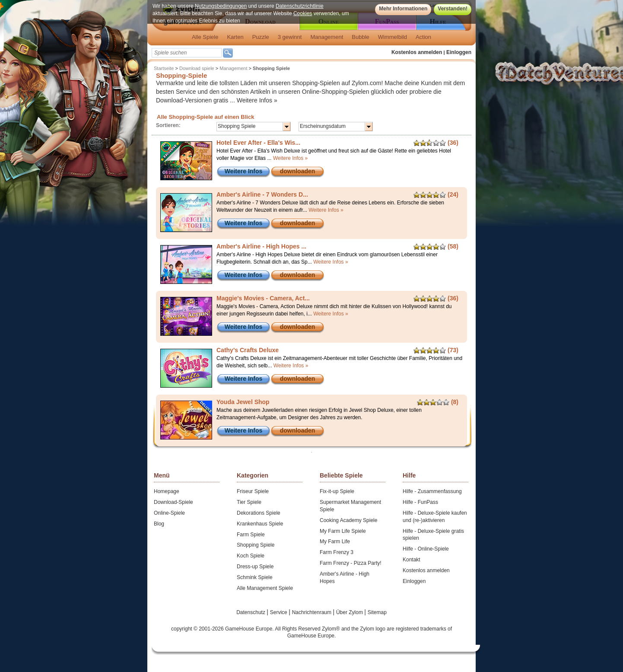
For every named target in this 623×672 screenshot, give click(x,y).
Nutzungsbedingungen (221, 6)
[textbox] (187, 53)
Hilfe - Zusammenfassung (432, 491)
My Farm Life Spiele (343, 531)
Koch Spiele (251, 556)
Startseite (164, 68)
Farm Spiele (251, 535)
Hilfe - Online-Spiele (426, 549)
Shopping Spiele (256, 545)
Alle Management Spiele (265, 588)
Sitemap (377, 612)
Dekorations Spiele (259, 513)
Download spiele (197, 68)
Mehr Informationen (403, 9)
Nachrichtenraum (313, 612)
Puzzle (261, 37)
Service (279, 612)
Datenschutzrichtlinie (300, 6)
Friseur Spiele (253, 491)
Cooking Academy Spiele (348, 520)
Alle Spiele (205, 37)
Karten (235, 37)
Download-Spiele (173, 502)
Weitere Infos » (257, 100)
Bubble (360, 37)
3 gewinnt (290, 37)
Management (327, 37)
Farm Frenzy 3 (337, 552)
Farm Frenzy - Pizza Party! (351, 563)
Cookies (303, 13)
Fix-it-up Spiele (337, 491)
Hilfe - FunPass (420, 502)
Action (423, 37)
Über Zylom (350, 612)
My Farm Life (335, 541)
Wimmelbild (393, 37)
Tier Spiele (249, 502)
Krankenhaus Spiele (260, 524)
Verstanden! (453, 9)
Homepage (167, 491)
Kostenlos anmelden (417, 52)
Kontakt (412, 560)
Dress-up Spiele (255, 567)
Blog (159, 524)
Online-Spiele (169, 513)
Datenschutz (251, 612)
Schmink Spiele (255, 577)
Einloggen (459, 52)
